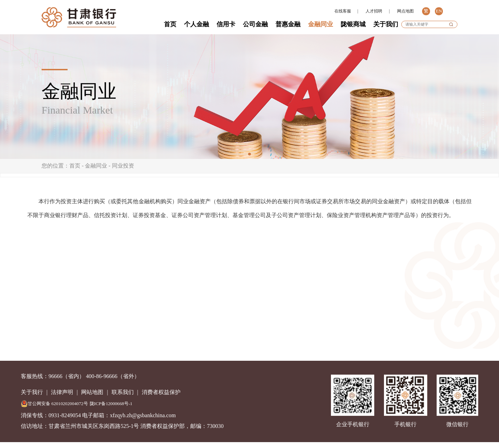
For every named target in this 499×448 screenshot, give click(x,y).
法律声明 (62, 392)
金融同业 (321, 24)
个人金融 (196, 24)
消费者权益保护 (161, 392)
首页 (170, 24)
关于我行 (32, 392)
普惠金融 (288, 24)
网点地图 (405, 11)
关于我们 (386, 24)
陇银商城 (353, 24)
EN (439, 11)
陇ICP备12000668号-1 (111, 404)
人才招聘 (374, 11)
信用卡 (226, 24)
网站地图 (92, 392)
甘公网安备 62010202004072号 (54, 404)
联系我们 (123, 392)
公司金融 (255, 24)
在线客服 (343, 11)
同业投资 (123, 166)
